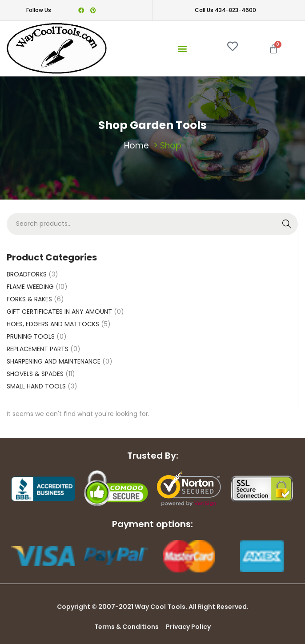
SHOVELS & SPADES (35, 374)
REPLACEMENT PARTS (38, 349)
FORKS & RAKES (29, 299)
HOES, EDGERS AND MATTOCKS (53, 324)
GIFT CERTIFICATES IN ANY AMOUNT (59, 312)
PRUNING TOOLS (31, 336)
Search (287, 224)
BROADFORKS (27, 274)
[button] (182, 48)
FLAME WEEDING (30, 287)
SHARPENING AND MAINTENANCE (54, 361)
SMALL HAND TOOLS (36, 386)
